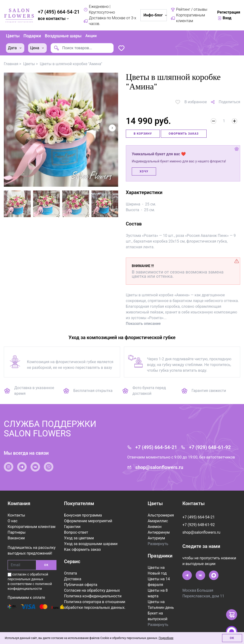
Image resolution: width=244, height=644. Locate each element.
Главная (11, 63)
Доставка (73, 578)
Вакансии (16, 537)
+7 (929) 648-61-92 (210, 447)
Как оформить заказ (82, 549)
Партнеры (17, 532)
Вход (224, 18)
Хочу (144, 171)
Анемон (155, 526)
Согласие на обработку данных (92, 590)
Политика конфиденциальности (93, 595)
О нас (13, 520)
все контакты (54, 18)
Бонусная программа (83, 515)
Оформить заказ (184, 133)
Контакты (16, 515)
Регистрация (229, 12)
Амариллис (158, 520)
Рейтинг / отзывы (189, 10)
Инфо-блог (155, 15)
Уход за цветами (79, 537)
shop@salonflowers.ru (159, 467)
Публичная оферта (81, 584)
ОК (46, 564)
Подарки (32, 36)
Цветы (13, 36)
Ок (232, 638)
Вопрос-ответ (76, 532)
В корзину (143, 133)
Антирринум (159, 532)
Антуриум (156, 537)
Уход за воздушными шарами (91, 543)
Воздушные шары (63, 36)
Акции (91, 36)
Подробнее (166, 638)
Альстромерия (161, 515)
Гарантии (72, 526)
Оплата (71, 573)
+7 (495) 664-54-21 (59, 12)
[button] (112, 127)
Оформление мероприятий (88, 520)
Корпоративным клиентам (188, 18)
